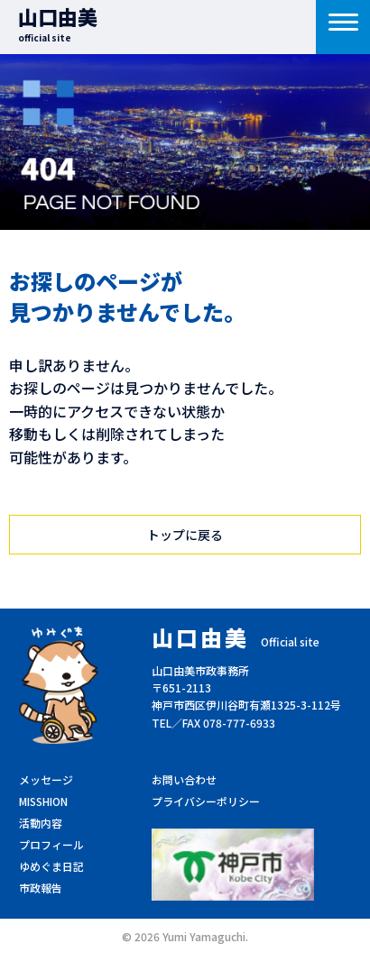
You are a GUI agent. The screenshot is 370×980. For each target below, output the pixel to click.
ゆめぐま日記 (51, 866)
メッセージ (46, 779)
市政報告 (41, 888)
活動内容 (41, 823)
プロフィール (51, 844)
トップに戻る (185, 535)
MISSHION (43, 801)
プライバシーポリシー (206, 801)
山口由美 (58, 23)
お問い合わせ (184, 779)
